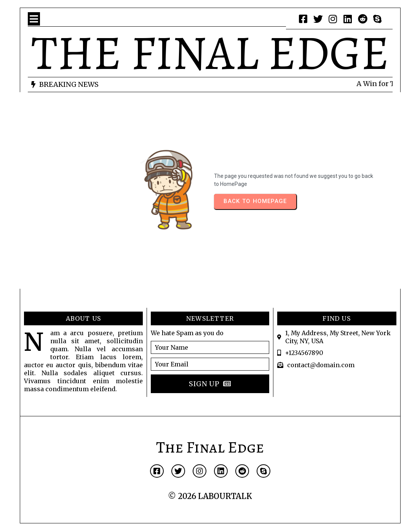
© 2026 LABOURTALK (210, 496)
